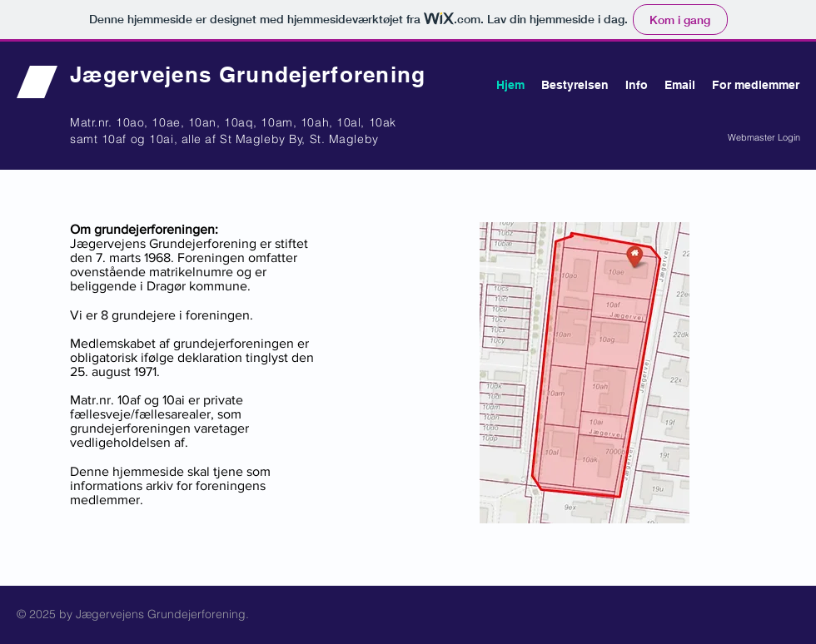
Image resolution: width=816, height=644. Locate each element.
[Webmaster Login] (764, 138)
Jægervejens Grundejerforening (248, 74)
